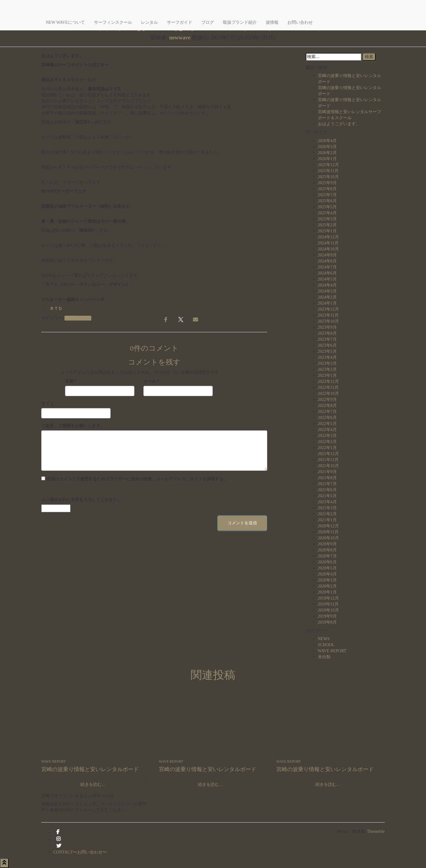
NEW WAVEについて (65, 22)
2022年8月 (327, 406)
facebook (58, 834)
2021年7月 (327, 484)
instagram (58, 841)
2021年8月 (327, 478)
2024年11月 (328, 243)
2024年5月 (327, 279)
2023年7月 (327, 339)
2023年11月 (328, 315)
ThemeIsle (376, 831)
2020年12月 (328, 526)
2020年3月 (327, 580)
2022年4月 (327, 430)
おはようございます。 (339, 124)
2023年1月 (327, 375)
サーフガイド (180, 22)
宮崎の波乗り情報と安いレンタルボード (90, 769)
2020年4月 (327, 574)
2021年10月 (328, 466)
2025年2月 (327, 225)
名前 (71, 381)
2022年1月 (327, 448)
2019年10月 (328, 610)
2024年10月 (328, 249)
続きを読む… (92, 784)
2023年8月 (327, 333)
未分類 (324, 657)
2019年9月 (327, 616)
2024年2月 (327, 297)
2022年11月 (328, 387)
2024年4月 (327, 285)
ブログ (208, 22)
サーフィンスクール (113, 22)
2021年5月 (327, 496)
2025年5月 (327, 207)
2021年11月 (328, 460)
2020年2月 (327, 586)
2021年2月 (327, 514)
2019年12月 (328, 598)
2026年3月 (327, 147)
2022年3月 (327, 436)
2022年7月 (327, 412)
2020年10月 (328, 538)
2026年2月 (327, 153)
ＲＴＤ (56, 309)
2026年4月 (327, 141)
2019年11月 (328, 604)
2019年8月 (327, 622)
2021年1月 (327, 520)
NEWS (324, 639)
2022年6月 (327, 418)
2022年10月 (328, 394)
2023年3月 (327, 363)
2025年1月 (327, 231)
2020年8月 (327, 550)
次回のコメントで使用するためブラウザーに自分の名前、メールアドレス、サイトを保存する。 (137, 479)
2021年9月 (327, 472)
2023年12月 (328, 309)
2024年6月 (327, 273)
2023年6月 (327, 345)
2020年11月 (328, 532)
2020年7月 (327, 556)
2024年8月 (327, 261)
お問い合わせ (300, 22)
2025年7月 (327, 195)
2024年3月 (327, 291)
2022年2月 (327, 442)
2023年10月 (328, 321)
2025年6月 (327, 201)
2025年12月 (328, 165)
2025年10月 (328, 177)
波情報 (272, 22)
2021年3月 (327, 508)
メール (151, 381)
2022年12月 (328, 381)
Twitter (59, 848)
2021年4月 (327, 502)
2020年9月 (327, 544)
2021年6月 (327, 490)
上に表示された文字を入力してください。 (81, 500)
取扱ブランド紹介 (240, 22)
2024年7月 (327, 267)
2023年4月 (327, 357)
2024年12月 (328, 237)
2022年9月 (327, 400)
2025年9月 (327, 183)
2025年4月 (327, 213)
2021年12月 (328, 454)
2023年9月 (327, 327)
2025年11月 (328, 171)
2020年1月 (327, 592)
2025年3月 (327, 219)
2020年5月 (327, 568)
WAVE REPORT (78, 318)
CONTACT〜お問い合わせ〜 (80, 852)
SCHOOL (326, 645)
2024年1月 (327, 303)
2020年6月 (327, 562)
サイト (48, 403)
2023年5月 (327, 351)
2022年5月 (327, 424)
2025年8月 (327, 189)
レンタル (149, 22)
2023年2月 (327, 369)
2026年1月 (327, 159)
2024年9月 (327, 255)
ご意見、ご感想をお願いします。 (73, 426)
